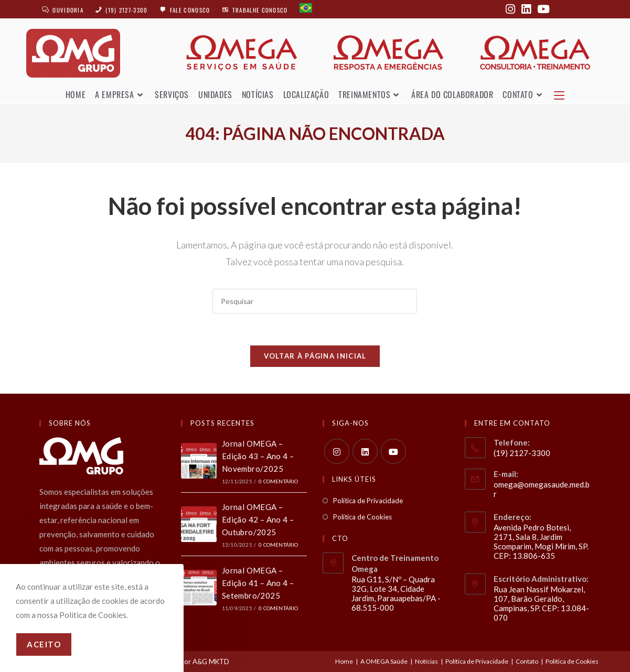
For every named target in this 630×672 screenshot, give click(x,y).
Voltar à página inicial (315, 355)
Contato (527, 660)
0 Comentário (278, 480)
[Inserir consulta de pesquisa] (315, 300)
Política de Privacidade (368, 500)
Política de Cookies (362, 516)
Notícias (426, 660)
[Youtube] (393, 450)
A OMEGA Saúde (384, 660)
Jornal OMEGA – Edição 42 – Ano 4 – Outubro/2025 (258, 518)
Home (344, 660)
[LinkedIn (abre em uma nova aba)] (526, 9)
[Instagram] (337, 450)
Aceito (44, 644)
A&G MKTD (211, 660)
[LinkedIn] (365, 450)
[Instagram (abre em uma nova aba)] (510, 9)
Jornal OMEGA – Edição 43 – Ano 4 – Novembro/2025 (258, 455)
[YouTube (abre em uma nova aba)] (542, 9)
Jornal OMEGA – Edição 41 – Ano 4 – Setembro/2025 (258, 582)
